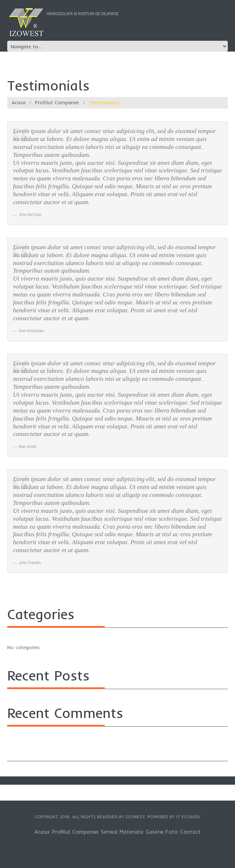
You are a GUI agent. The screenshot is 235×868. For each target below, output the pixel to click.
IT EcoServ (188, 817)
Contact (190, 832)
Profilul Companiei (57, 102)
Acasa (19, 102)
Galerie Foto (162, 832)
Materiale (131, 832)
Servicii (109, 832)
